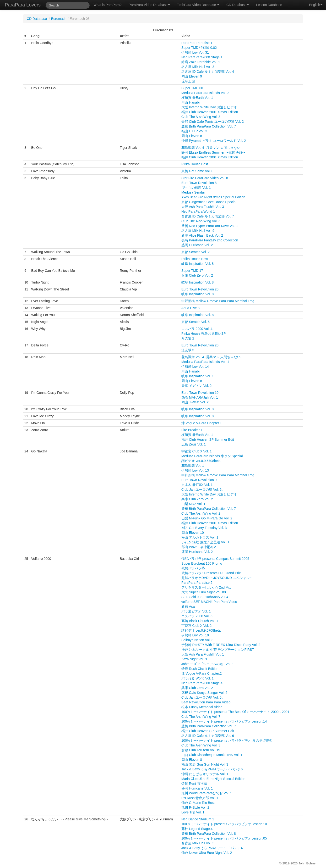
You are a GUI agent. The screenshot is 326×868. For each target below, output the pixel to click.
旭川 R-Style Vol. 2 (195, 807)
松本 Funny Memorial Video (202, 707)
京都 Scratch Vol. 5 (196, 322)
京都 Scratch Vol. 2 (196, 252)
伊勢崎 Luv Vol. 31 (195, 52)
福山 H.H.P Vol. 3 (194, 131)
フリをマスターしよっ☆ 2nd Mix (206, 587)
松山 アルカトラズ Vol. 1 (200, 537)
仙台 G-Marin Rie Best (198, 803)
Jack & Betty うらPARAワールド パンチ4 (212, 848)
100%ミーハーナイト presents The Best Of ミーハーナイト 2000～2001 (235, 712)
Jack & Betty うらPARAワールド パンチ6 (212, 769)
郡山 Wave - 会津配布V (199, 547)
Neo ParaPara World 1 (198, 211)
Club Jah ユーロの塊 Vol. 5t (202, 697)
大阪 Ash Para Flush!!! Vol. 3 (203, 207)
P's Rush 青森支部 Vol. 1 (200, 798)
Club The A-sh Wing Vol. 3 (201, 117)
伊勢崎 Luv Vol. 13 (195, 470)
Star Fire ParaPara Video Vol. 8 (205, 178)
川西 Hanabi (190, 102)
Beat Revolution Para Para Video (206, 702)
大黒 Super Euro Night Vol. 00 (204, 592)
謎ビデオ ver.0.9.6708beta (201, 461)
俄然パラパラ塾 (193, 568)
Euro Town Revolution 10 (200, 393)
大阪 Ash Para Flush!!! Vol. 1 (203, 654)
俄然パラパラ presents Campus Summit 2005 (215, 559)
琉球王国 (188, 81)
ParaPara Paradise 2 (197, 583)
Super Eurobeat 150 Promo (202, 563)
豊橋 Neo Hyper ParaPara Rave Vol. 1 (210, 226)
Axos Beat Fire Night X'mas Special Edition (213, 197)
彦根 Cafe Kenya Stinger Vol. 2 (204, 693)
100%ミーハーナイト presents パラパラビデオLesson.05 (224, 838)
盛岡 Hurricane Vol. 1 (197, 788)
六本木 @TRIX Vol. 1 (197, 485)
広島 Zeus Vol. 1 (194, 444)
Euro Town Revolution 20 (200, 289)
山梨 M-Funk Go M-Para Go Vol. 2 (207, 518)
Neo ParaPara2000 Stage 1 (202, 57)
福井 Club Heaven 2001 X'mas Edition (210, 112)
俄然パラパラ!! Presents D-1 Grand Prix (211, 573)
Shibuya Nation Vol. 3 (197, 640)
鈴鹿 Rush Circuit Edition (200, 669)
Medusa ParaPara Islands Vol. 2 (205, 93)
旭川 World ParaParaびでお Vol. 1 (207, 793)
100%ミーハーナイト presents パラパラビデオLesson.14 (224, 721)
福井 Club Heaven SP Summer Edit (208, 440)
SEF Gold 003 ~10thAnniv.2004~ (206, 597)
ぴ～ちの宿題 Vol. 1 (196, 188)
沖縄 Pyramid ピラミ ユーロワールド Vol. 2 (214, 141)
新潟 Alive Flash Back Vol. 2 (202, 235)
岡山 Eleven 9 (192, 76)
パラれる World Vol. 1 (198, 678)
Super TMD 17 (192, 271)
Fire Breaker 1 (192, 430)
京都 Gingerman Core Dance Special (209, 202)
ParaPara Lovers (23, 5)
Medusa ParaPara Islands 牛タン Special (212, 456)
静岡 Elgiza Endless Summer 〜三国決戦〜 (213, 152)
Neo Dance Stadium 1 (198, 819)
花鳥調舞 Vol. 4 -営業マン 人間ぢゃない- (212, 148)
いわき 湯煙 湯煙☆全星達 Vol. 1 (205, 542)
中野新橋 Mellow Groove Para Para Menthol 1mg (218, 301)
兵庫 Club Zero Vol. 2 (197, 275)
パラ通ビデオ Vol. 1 (196, 611)
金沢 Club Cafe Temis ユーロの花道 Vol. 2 (213, 122)
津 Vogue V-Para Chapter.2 (202, 673)
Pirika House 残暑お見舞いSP (204, 334)
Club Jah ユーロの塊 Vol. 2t (202, 490)
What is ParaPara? (108, 5)
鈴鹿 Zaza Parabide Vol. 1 (201, 62)
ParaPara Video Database (149, 5)
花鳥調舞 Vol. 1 (193, 466)
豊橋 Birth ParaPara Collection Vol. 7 (209, 126)
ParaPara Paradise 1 (197, 43)
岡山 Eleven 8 (192, 136)
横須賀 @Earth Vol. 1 (197, 98)
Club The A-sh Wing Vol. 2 (201, 513)
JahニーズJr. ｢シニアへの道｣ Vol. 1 (208, 664)
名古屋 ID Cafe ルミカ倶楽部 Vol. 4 (208, 72)
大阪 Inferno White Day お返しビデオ (209, 107)
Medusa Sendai (193, 192)
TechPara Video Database (198, 5)
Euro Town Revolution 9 (199, 480)
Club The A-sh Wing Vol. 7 (201, 717)
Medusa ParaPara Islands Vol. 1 (205, 362)
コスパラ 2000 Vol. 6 (197, 616)
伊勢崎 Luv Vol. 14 (195, 367)
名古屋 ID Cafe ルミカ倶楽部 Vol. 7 (208, 216)
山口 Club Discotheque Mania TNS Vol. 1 (212, 755)
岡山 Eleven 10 (193, 533)
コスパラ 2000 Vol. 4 (197, 329)
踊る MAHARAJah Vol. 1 (200, 397)
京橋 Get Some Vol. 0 (197, 171)
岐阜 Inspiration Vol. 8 (198, 264)
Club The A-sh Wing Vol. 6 (201, 221)
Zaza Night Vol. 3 (194, 659)
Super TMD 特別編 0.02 (199, 48)
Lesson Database (269, 5)
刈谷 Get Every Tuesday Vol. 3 (204, 528)
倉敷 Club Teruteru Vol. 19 (201, 750)
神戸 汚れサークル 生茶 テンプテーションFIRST (218, 650)
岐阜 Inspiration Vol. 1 (198, 376)
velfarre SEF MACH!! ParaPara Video (209, 602)
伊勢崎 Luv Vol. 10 (195, 635)
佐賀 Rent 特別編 (194, 784)
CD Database (238, 5)
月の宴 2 (188, 338)
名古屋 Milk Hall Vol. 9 (198, 231)
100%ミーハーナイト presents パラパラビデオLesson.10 (224, 824)
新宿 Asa (188, 606)
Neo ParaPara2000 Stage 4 (202, 683)
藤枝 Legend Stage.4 (197, 829)
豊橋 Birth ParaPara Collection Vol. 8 (209, 834)
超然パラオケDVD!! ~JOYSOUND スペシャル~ (216, 578)
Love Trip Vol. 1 (193, 812)
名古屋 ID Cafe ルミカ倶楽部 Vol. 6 (208, 736)
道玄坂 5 (188, 350)
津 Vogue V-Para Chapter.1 (202, 423)
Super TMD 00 (192, 88)
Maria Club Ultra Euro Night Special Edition (213, 779)
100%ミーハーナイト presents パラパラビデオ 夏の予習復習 (227, 740)
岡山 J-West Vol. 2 (195, 402)
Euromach (59, 19)
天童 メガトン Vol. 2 (197, 386)
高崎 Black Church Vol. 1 (200, 621)
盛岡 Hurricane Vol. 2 (197, 245)
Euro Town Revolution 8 (199, 183)
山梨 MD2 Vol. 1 (193, 504)
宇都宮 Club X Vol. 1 (197, 451)
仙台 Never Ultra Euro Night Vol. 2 (207, 853)
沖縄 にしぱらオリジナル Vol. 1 (205, 774)
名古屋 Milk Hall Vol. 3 (198, 67)
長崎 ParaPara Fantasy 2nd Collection (210, 240)
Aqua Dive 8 (190, 308)
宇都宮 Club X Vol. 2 (197, 626)
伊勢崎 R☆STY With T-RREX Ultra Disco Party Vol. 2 (221, 645)
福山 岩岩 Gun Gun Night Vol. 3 (205, 764)
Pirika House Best (195, 164)
